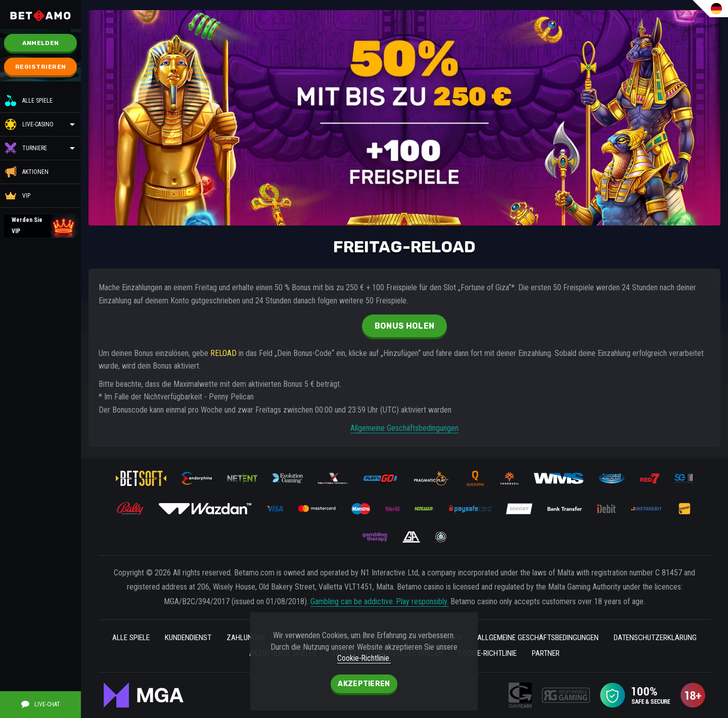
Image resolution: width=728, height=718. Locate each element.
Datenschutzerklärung (227, 654)
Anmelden (40, 43)
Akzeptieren (364, 684)
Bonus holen (404, 326)
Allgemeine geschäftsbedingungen (603, 637)
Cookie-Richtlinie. (364, 658)
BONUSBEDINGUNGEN (486, 637)
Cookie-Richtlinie (549, 654)
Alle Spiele (29, 101)
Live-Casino (38, 124)
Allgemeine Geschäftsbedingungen (405, 428)
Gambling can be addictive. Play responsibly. (379, 601)
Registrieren (41, 67)
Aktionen (27, 172)
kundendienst (223, 637)
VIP (18, 196)
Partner (612, 654)
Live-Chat (41, 704)
